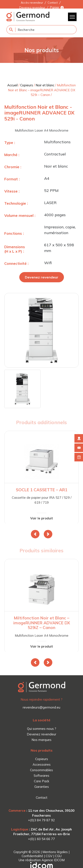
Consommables (41, 770)
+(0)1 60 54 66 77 (41, 839)
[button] (35, 534)
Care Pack (41, 781)
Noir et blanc (45, 85)
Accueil (12, 85)
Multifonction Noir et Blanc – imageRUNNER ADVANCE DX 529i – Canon (42, 90)
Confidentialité (32, 856)
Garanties (42, 787)
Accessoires (42, 764)
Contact (53, 3)
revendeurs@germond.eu (41, 707)
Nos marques (41, 740)
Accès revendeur (32, 3)
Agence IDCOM (53, 860)
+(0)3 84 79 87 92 (41, 820)
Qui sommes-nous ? (42, 729)
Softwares (41, 776)
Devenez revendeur (32, 7)
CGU (58, 856)
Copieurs (27, 85)
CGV (49, 856)
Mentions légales (55, 852)
